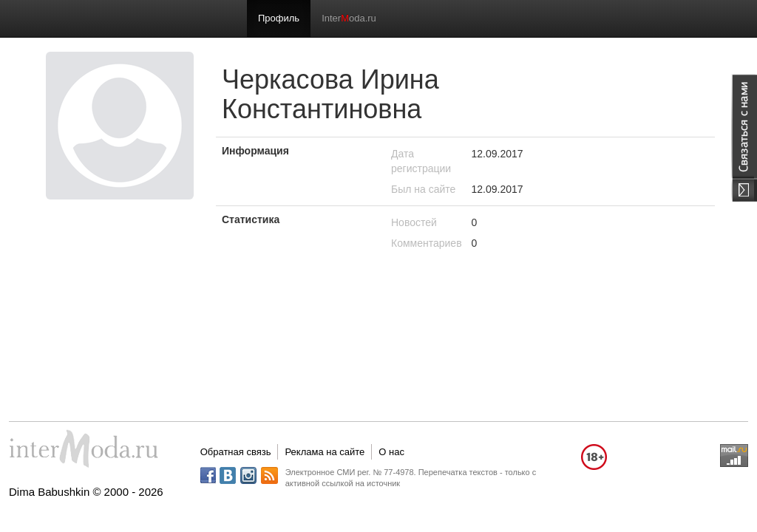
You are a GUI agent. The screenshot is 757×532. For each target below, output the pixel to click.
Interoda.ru (349, 18)
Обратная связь (236, 452)
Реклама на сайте (325, 452)
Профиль (279, 18)
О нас (391, 452)
